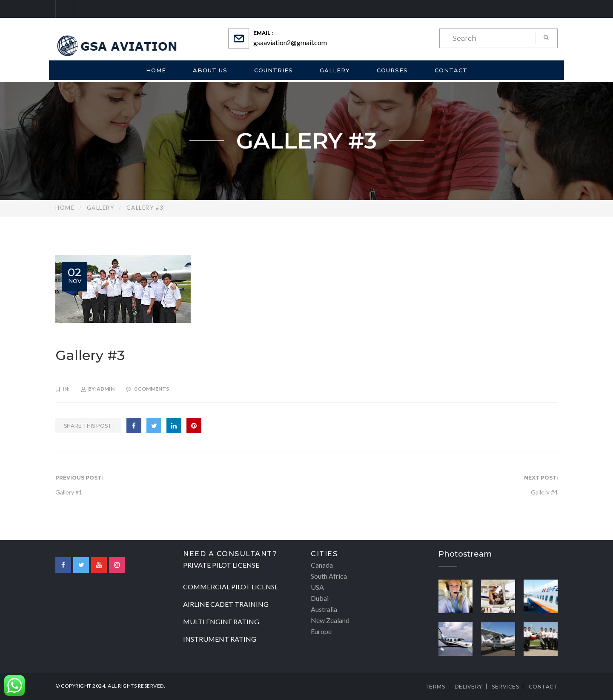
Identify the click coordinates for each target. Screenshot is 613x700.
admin (106, 389)
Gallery (335, 70)
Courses (392, 70)
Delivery (468, 687)
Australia (324, 609)
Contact (451, 70)
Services (505, 687)
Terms (435, 687)
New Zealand (330, 620)
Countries (274, 70)
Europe (321, 631)
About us (210, 70)
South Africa (329, 576)
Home (156, 70)
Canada (322, 565)
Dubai (320, 598)
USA (317, 587)
